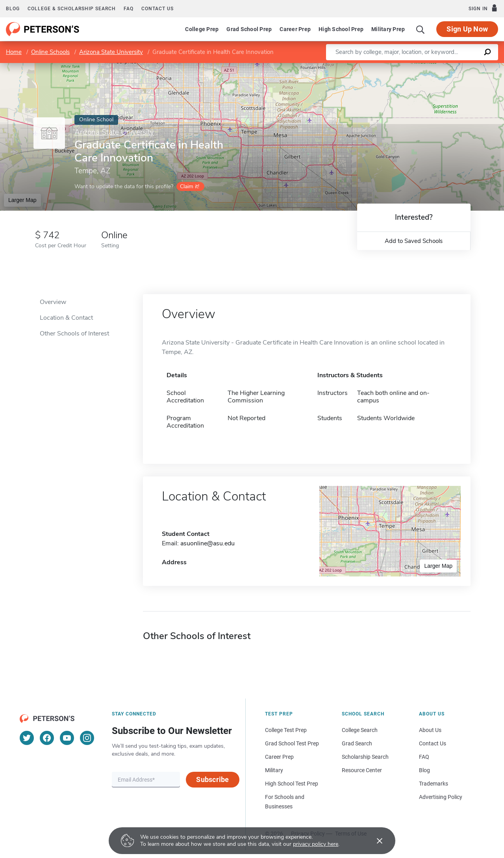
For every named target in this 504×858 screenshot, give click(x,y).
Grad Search (357, 743)
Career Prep (295, 29)
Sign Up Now (467, 29)
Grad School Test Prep (292, 743)
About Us (430, 730)
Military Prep (388, 29)
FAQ (129, 9)
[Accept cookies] (374, 841)
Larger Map (22, 200)
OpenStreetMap (451, 67)
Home (14, 52)
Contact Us (433, 743)
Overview (53, 302)
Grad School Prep (249, 29)
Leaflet (412, 67)
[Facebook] (47, 738)
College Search (360, 730)
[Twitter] (27, 738)
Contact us (157, 9)
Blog (13, 9)
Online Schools (50, 52)
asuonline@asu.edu (208, 543)
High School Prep (341, 29)
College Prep (202, 29)
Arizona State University (111, 52)
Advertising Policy (441, 797)
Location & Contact (66, 318)
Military (274, 770)
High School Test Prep (292, 784)
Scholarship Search (365, 757)
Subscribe (212, 779)
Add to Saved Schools (414, 241)
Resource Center (362, 770)
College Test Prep (286, 730)
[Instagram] (87, 738)
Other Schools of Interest (74, 334)
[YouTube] (67, 738)
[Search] (421, 29)
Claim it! (190, 186)
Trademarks (434, 784)
